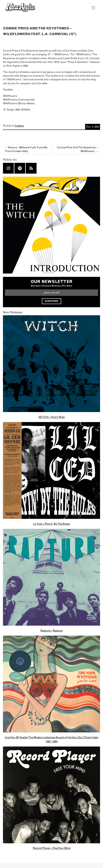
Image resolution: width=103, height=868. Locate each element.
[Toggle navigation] (93, 7)
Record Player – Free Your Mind (52, 848)
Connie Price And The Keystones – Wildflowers (77, 149)
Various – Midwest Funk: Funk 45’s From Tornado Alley (26, 149)
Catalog (19, 126)
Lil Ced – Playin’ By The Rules (51, 524)
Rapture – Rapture (52, 631)
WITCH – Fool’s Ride (51, 417)
